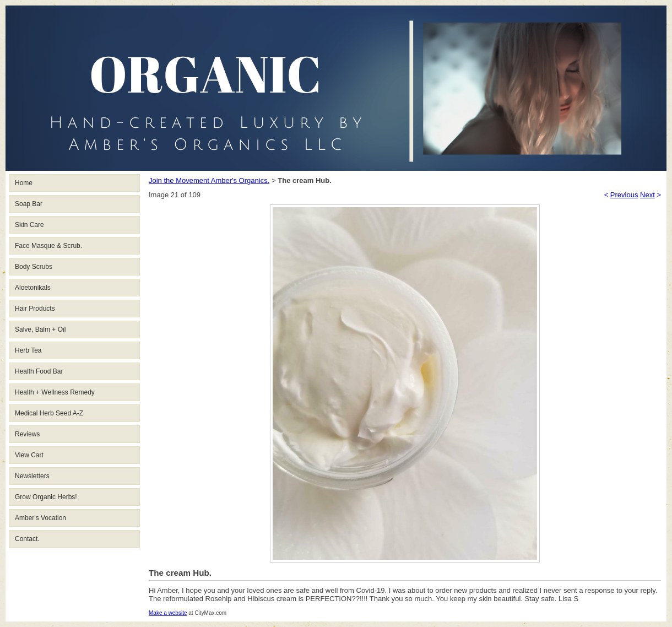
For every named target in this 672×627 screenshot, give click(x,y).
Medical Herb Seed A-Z (49, 413)
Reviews (27, 434)
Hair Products (35, 309)
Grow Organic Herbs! (46, 497)
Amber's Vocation (40, 518)
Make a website (168, 613)
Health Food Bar (39, 371)
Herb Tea (28, 350)
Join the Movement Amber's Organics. (209, 180)
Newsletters (32, 476)
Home (24, 183)
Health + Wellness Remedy (55, 392)
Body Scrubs (34, 267)
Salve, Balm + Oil (40, 329)
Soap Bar (29, 204)
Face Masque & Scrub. (48, 246)
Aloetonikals (33, 288)
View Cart (29, 455)
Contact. (27, 539)
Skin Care (29, 225)
